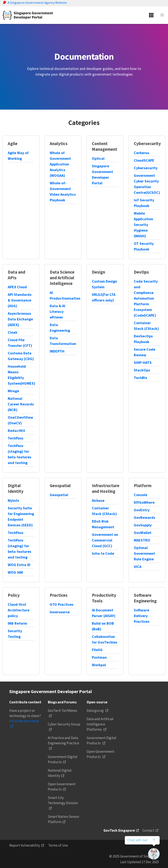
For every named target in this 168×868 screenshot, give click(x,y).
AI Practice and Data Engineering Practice (63, 740)
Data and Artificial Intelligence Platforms (100, 724)
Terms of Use (58, 845)
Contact (148, 830)
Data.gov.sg (95, 711)
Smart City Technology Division (63, 800)
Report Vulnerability (25, 845)
